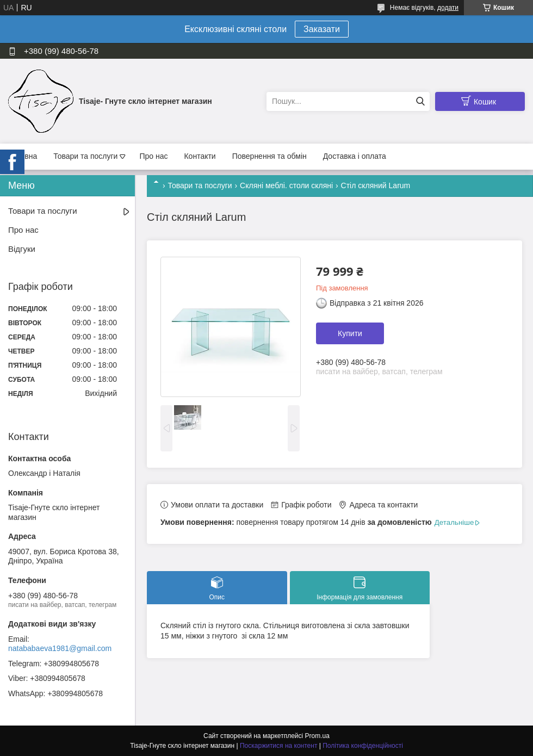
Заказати (322, 29)
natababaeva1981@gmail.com (60, 648)
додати (448, 8)
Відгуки (22, 249)
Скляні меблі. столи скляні (286, 185)
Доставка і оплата (355, 156)
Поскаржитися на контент (278, 746)
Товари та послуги (85, 156)
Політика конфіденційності (363, 746)
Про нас (153, 156)
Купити (350, 333)
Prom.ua (317, 736)
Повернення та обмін (269, 156)
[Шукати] (420, 101)
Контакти (200, 156)
